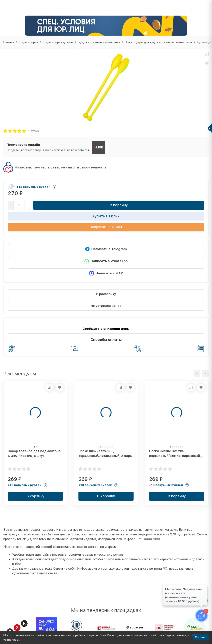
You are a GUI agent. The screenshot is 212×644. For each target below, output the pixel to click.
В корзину (119, 205)
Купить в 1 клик (106, 216)
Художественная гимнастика (99, 42)
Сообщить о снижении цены (106, 329)
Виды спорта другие (58, 42)
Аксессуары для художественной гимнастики (159, 42)
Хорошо (201, 637)
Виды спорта (29, 42)
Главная (9, 42)
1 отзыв (34, 131)
